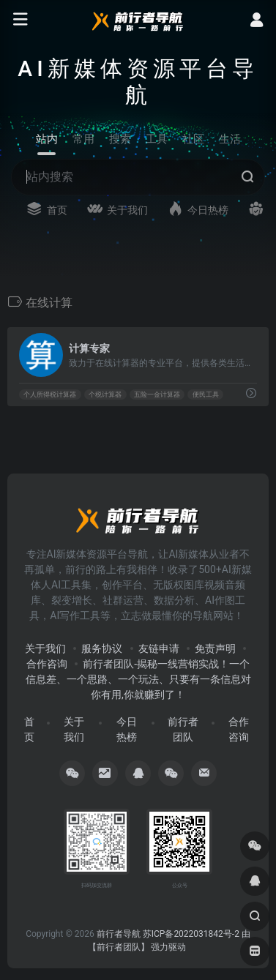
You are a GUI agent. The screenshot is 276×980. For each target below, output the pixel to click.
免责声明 (215, 648)
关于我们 (45, 648)
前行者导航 (119, 934)
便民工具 (206, 394)
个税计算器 (105, 394)
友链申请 (159, 648)
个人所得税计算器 (50, 394)
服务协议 (102, 648)
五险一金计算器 (157, 394)
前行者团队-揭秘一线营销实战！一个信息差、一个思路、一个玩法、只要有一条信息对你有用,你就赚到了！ (138, 679)
